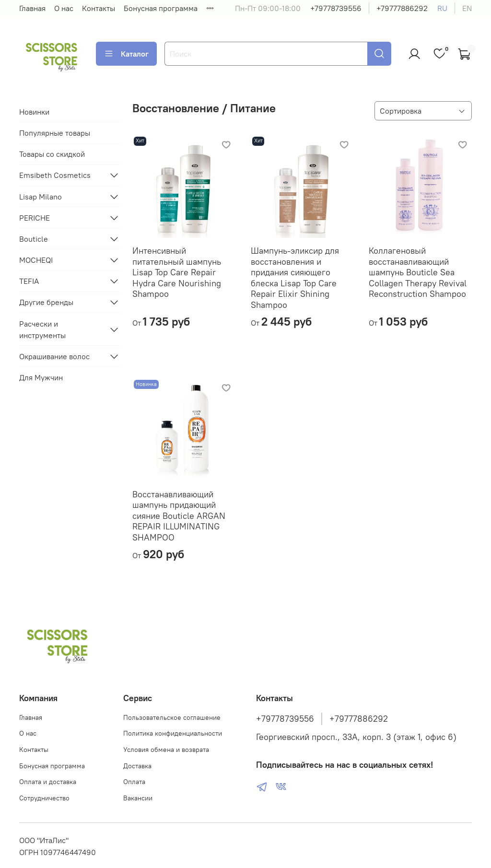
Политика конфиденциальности (173, 733)
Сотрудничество (44, 798)
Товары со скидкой (52, 154)
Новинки (34, 112)
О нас (64, 8)
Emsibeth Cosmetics (55, 175)
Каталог (126, 54)
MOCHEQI (36, 260)
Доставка (137, 766)
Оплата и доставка (48, 782)
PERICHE (35, 218)
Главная (32, 8)
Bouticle (34, 239)
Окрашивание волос (54, 356)
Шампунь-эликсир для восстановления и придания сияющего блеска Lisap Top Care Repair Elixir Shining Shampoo (295, 278)
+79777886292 (402, 8)
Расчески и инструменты (42, 329)
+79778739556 (336, 8)
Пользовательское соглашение (172, 717)
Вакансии (138, 798)
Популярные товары (55, 133)
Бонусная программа (161, 8)
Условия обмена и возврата (166, 750)
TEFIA (29, 281)
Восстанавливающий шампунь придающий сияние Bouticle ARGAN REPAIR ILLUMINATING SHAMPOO (179, 516)
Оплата (134, 782)
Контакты (99, 8)
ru (442, 8)
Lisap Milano (41, 197)
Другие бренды (46, 302)
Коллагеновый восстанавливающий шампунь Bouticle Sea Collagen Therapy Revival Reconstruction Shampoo (418, 272)
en (467, 8)
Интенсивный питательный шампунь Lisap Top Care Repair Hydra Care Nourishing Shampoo (177, 272)
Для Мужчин (41, 377)
